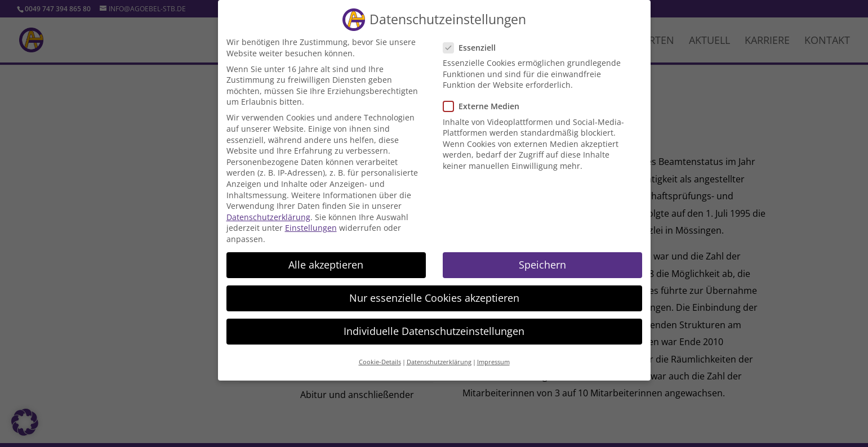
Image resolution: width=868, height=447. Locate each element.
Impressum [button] (493, 355)
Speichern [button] (542, 257)
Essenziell (474, 40)
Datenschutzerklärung (268, 209)
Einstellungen (311, 220)
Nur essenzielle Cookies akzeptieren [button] (434, 290)
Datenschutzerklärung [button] (439, 355)
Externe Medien (486, 99)
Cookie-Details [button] (380, 355)
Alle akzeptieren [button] (326, 257)
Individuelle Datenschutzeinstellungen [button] (434, 323)
